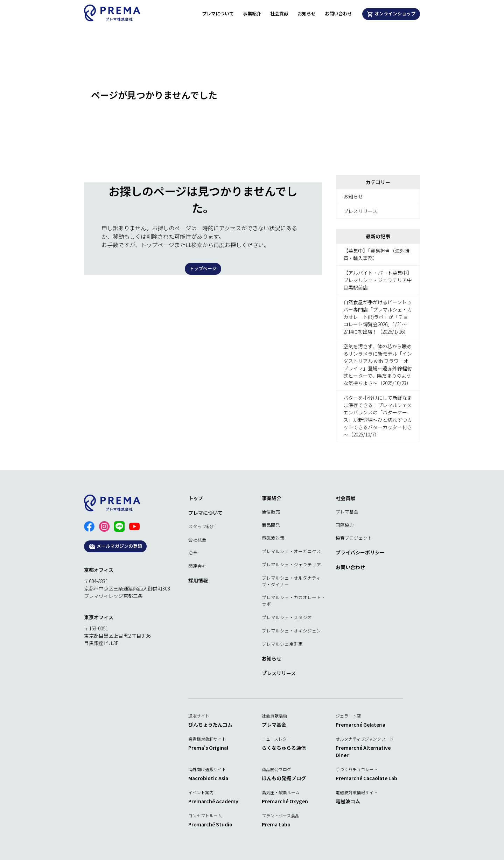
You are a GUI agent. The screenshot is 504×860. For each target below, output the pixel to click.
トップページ (203, 268)
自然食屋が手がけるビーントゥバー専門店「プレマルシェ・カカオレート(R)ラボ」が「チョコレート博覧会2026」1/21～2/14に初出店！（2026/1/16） (378, 317)
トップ (196, 498)
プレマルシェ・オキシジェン (291, 631)
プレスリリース (360, 211)
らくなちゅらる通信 (284, 748)
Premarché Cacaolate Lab (366, 778)
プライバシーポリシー (360, 552)
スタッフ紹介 (202, 526)
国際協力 (345, 525)
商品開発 (271, 525)
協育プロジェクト (354, 538)
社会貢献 (279, 13)
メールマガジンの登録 (115, 546)
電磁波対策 (273, 538)
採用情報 (198, 580)
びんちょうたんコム (210, 725)
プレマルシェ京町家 (282, 644)
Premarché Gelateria (360, 725)
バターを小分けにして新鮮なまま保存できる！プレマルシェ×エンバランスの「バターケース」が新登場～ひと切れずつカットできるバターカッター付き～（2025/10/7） (378, 416)
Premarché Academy (213, 801)
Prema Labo (276, 824)
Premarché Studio (210, 824)
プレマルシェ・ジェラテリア (291, 564)
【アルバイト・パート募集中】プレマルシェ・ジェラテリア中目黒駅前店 (378, 280)
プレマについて (218, 13)
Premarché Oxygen (285, 801)
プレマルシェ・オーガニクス (291, 551)
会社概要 (197, 540)
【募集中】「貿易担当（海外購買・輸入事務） (376, 254)
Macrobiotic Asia (208, 778)
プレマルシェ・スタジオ (287, 617)
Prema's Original (208, 748)
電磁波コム (348, 801)
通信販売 (271, 512)
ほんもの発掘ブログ (284, 778)
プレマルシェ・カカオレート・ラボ (294, 601)
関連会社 (197, 566)
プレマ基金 (347, 512)
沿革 (193, 553)
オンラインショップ (391, 14)
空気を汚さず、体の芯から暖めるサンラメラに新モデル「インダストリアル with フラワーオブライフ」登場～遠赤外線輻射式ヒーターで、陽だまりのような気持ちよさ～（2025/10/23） (378, 365)
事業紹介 (252, 13)
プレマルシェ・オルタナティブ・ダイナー (291, 581)
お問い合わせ (338, 13)
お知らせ (307, 13)
